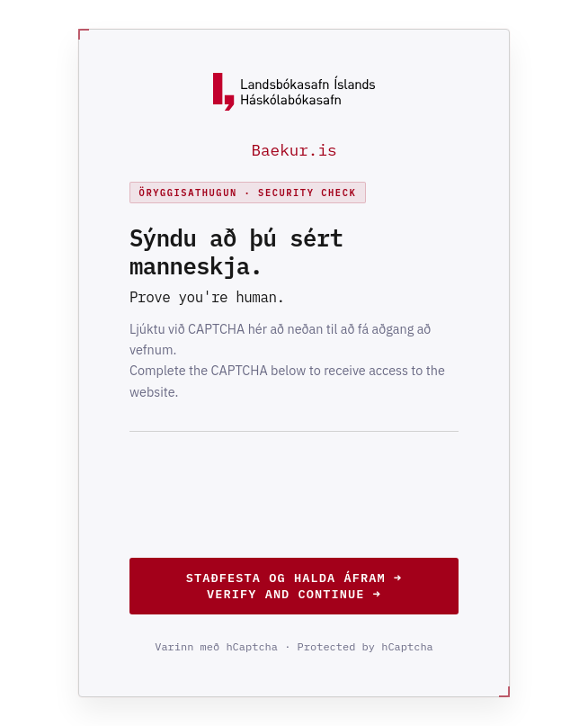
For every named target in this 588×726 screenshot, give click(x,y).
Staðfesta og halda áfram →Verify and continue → (294, 586)
